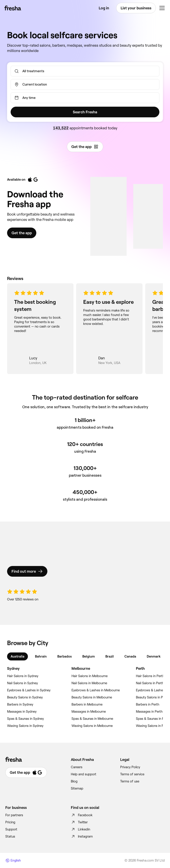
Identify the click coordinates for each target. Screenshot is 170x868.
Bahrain (41, 656)
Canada (130, 656)
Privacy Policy (130, 767)
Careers (77, 767)
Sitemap (77, 788)
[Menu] (162, 8)
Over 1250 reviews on (23, 599)
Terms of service (132, 774)
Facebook (82, 815)
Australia (17, 656)
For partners (14, 815)
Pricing (10, 822)
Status (10, 836)
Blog (74, 781)
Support (11, 829)
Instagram (82, 836)
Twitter (79, 822)
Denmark (154, 656)
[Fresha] (13, 8)
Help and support (84, 774)
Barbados (65, 656)
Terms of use (130, 781)
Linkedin (80, 829)
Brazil (110, 656)
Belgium (89, 656)
